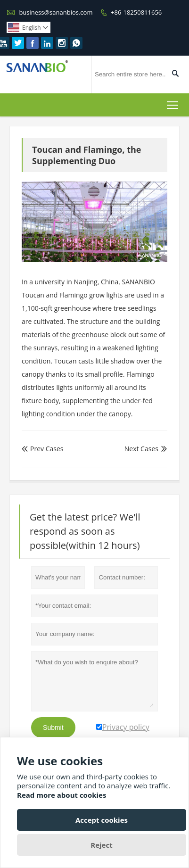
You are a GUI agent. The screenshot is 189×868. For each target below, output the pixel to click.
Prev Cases (42, 449)
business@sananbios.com (56, 12)
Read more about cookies (62, 795)
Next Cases (141, 449)
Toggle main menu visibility (173, 103)
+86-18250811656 (136, 12)
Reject (101, 845)
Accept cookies (102, 820)
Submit (53, 727)
